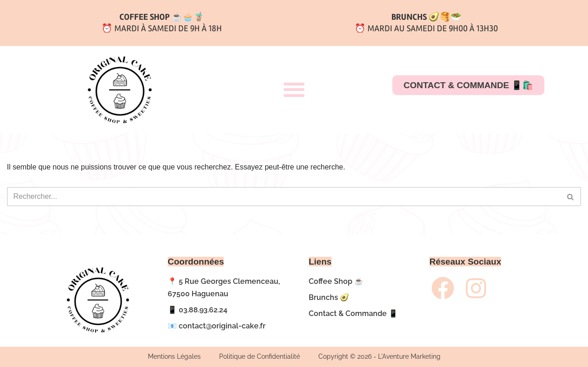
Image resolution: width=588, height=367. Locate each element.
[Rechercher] (284, 197)
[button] (294, 90)
